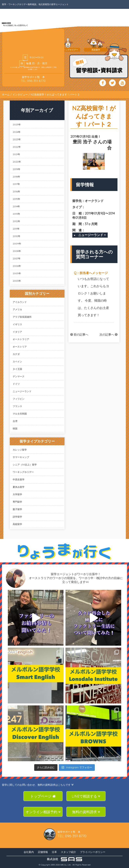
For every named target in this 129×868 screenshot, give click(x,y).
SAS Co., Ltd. (66, 865)
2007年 (17, 258)
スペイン (17, 362)
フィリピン (19, 399)
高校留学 (17, 524)
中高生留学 (19, 479)
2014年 (16, 206)
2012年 (16, 221)
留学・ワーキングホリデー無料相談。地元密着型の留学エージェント (35, 4)
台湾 (15, 421)
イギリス (17, 324)
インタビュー (20, 94)
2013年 (16, 214)
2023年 (17, 139)
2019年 (17, 169)
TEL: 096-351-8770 (33, 81)
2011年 (16, 229)
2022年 (17, 147)
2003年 (17, 281)
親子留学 (17, 509)
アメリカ (17, 309)
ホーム (6, 94)
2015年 (16, 199)
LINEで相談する (86, 796)
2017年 (16, 184)
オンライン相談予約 (43, 812)
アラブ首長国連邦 (22, 317)
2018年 (16, 177)
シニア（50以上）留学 (25, 465)
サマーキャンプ (21, 457)
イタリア (17, 332)
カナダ (16, 354)
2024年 (17, 132)
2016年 (16, 191)
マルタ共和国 (20, 414)
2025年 (17, 124)
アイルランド (20, 302)
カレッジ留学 (20, 450)
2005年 (17, 273)
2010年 (17, 236)
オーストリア (20, 347)
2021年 (16, 154)
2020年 (17, 162)
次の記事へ (108, 334)
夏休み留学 (19, 487)
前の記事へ (79, 334)
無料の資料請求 (86, 812)
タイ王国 (17, 369)
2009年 (17, 244)
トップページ (43, 796)
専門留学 (17, 502)
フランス (17, 406)
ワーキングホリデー (23, 472)
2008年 (17, 251)
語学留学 (17, 517)
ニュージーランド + (92, 235)
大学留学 (17, 494)
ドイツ (16, 384)
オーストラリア (21, 339)
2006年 (17, 266)
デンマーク (19, 376)
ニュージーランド (22, 391)
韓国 (15, 429)
